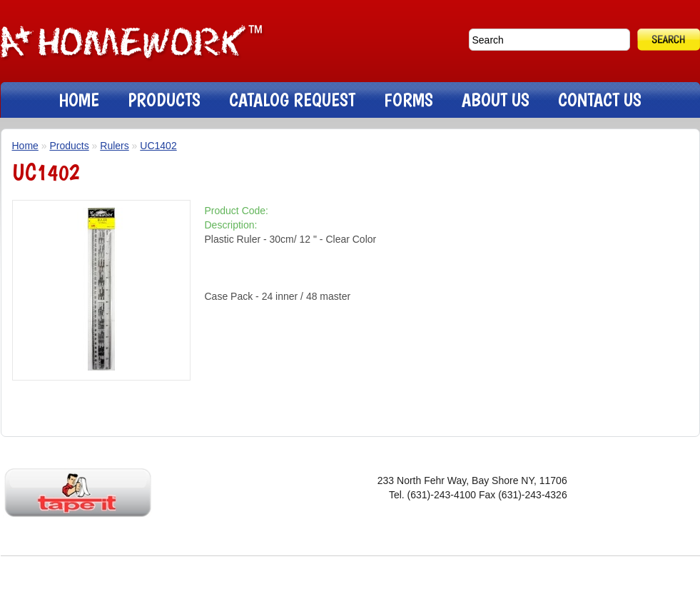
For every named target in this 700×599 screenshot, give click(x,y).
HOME (79, 100)
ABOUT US (496, 100)
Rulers (114, 146)
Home (25, 146)
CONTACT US (600, 100)
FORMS (409, 100)
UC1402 (158, 146)
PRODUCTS (164, 100)
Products (69, 146)
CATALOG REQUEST (292, 100)
